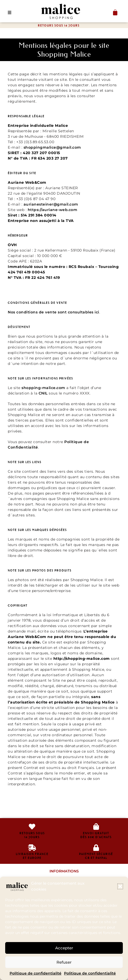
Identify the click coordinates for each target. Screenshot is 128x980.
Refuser (64, 962)
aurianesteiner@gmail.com (51, 204)
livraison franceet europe (32, 856)
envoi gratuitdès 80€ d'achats (96, 835)
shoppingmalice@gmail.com (52, 147)
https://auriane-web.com (53, 210)
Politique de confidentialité (35, 973)
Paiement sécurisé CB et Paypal (96, 856)
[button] (120, 886)
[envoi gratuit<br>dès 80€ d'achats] (96, 827)
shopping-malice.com (43, 388)
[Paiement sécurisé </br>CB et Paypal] (96, 848)
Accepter (64, 948)
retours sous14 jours (32, 835)
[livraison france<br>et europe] (32, 848)
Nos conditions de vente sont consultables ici (54, 312)
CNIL (43, 393)
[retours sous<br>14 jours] (32, 827)
